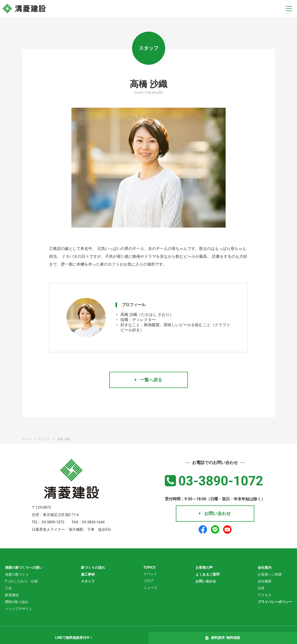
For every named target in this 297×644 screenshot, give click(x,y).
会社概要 (265, 581)
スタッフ (88, 581)
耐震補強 (12, 595)
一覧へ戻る (148, 380)
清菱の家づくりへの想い (24, 567)
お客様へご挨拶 (270, 574)
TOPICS (149, 567)
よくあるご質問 (207, 574)
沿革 (261, 588)
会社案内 (265, 567)
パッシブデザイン (19, 609)
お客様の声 (204, 567)
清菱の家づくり (17, 574)
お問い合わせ (215, 513)
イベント (150, 574)
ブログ (149, 581)
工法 (8, 588)
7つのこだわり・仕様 (21, 581)
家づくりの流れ (93, 567)
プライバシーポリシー (275, 602)
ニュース (150, 588)
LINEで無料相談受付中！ (74, 638)
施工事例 (88, 574)
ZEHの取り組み (17, 602)
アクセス (265, 595)
